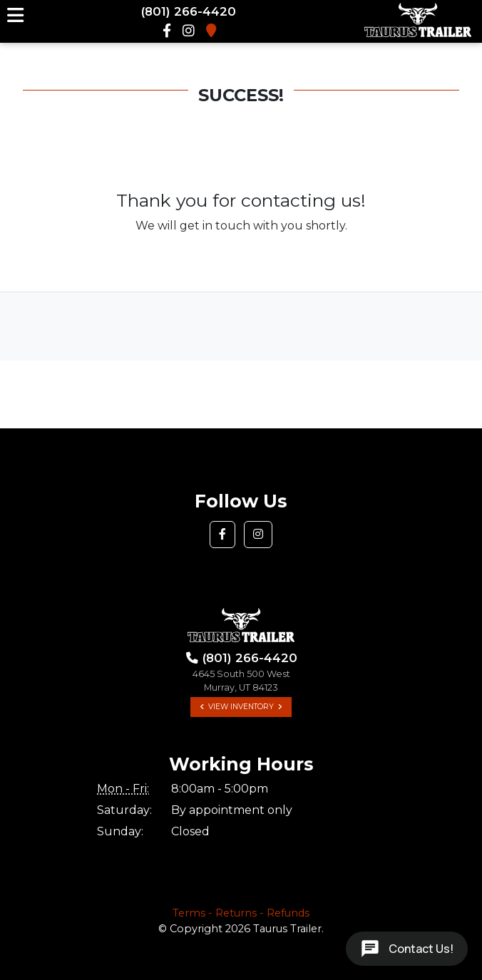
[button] (222, 535)
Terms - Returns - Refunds (241, 913)
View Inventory (241, 707)
